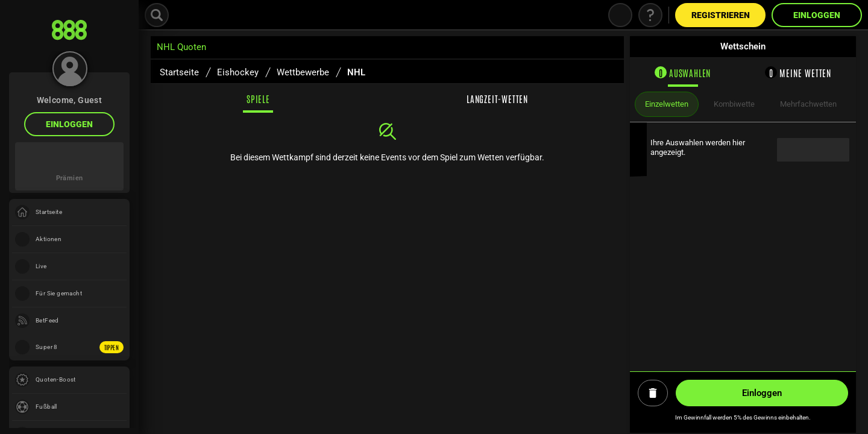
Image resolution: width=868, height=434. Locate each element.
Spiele (258, 99)
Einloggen (69, 124)
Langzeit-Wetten (497, 99)
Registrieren (721, 15)
